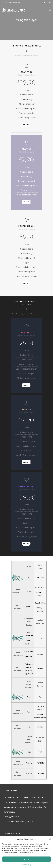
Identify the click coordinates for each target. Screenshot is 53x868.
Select (26, 125)
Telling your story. (12, 817)
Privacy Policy (26, 865)
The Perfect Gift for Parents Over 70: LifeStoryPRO (26, 802)
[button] (49, 839)
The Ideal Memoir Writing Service (18, 822)
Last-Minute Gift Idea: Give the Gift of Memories (25, 798)
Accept (27, 859)
